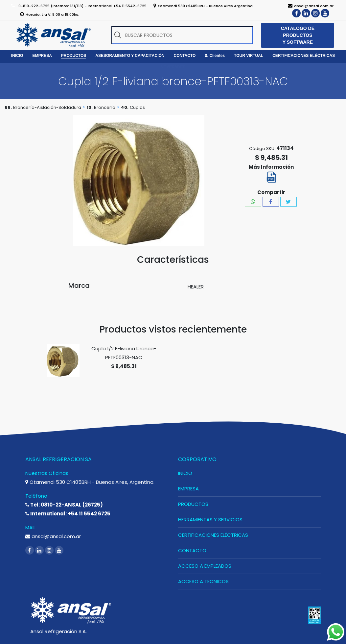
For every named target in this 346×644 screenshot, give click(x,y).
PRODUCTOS (193, 504)
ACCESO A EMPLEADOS (205, 566)
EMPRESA (188, 489)
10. (90, 107)
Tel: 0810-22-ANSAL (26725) (64, 505)
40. (125, 107)
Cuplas (137, 107)
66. (8, 107)
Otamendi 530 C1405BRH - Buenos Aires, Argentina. (90, 482)
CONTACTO (192, 550)
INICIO (185, 473)
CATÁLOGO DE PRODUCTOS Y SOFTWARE (298, 35)
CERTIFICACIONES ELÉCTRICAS (213, 535)
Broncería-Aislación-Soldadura (47, 107)
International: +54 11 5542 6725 (68, 514)
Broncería (105, 107)
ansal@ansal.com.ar (53, 536)
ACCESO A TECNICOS (203, 581)
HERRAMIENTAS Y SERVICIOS (210, 520)
